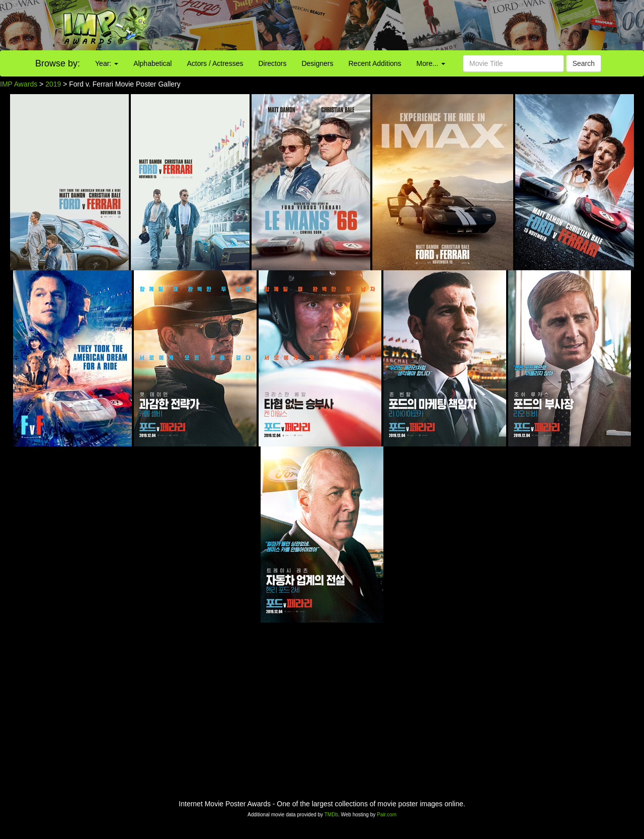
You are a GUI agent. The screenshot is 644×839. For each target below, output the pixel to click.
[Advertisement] (403, 25)
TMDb (331, 815)
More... (431, 63)
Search (584, 63)
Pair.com (387, 815)
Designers (317, 63)
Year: (107, 63)
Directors (272, 63)
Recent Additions (375, 63)
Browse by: (58, 63)
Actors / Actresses (215, 63)
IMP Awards (19, 84)
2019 (53, 84)
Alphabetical (152, 63)
